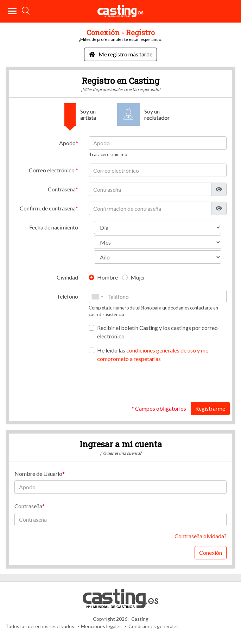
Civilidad (67, 277)
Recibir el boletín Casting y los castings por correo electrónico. (157, 332)
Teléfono (67, 296)
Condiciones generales (154, 626)
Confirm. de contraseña (48, 208)
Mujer (138, 277)
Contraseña (62, 189)
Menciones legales (101, 626)
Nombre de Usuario (38, 474)
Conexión (211, 553)
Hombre (107, 277)
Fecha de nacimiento (54, 227)
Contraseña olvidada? (201, 536)
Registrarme (210, 408)
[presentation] (173, 382)
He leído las (153, 354)
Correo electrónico (52, 170)
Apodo (67, 143)
